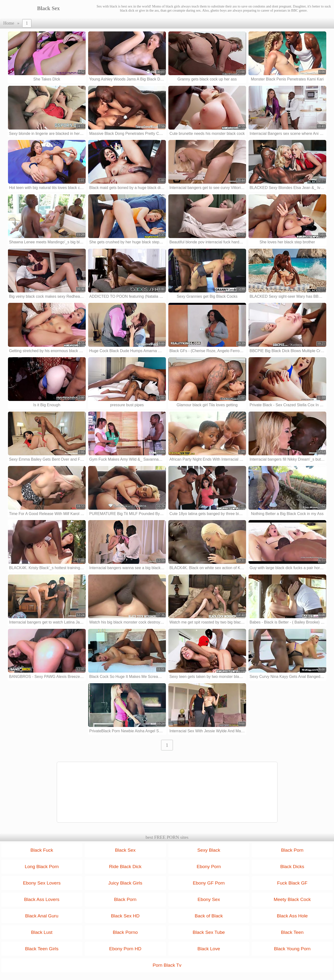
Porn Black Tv (167, 965)
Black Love (209, 949)
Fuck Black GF (292, 883)
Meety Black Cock (292, 899)
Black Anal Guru (42, 916)
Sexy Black (209, 850)
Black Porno (125, 932)
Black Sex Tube (209, 932)
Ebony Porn (209, 867)
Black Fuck (42, 850)
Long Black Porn (42, 867)
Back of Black (209, 916)
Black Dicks (292, 867)
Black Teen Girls (42, 949)
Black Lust (42, 932)
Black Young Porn (292, 949)
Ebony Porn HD (125, 949)
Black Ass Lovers (42, 899)
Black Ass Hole (292, 916)
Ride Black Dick (125, 867)
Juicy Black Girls (125, 883)
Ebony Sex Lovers (42, 883)
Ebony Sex (209, 899)
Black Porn (292, 850)
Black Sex (125, 850)
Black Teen (292, 932)
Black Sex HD (125, 916)
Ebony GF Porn (209, 883)
